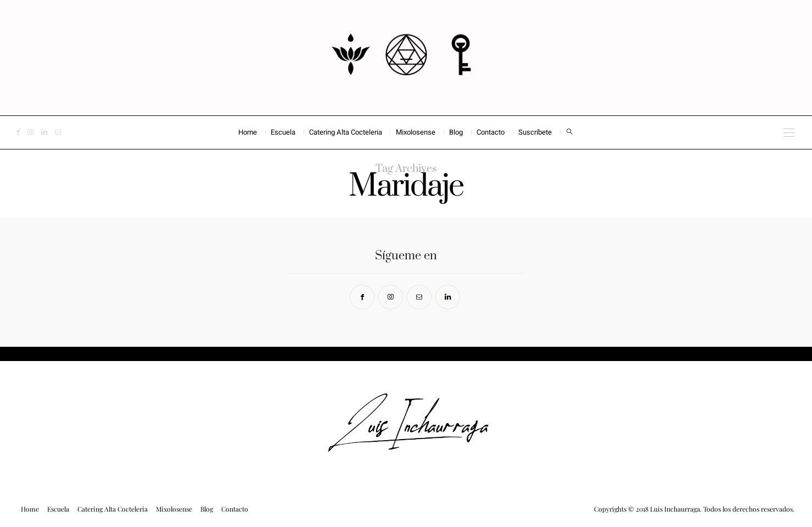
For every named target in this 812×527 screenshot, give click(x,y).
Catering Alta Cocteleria (346, 132)
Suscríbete (535, 132)
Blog (456, 132)
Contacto (491, 132)
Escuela (283, 132)
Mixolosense (416, 132)
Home (248, 132)
